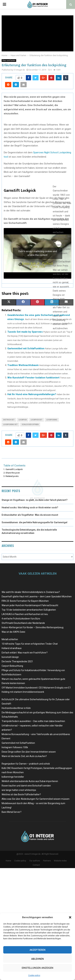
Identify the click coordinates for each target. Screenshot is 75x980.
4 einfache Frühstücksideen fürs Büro (21, 619)
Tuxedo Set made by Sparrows (25, 332)
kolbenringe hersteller (13, 777)
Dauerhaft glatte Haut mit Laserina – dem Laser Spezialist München (37, 597)
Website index (60, 861)
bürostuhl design (10, 657)
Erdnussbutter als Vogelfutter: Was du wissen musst (30, 515)
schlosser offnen (30, 424)
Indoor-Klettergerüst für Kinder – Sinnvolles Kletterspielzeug (33, 627)
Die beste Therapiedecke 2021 (17, 661)
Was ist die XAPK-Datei (13, 632)
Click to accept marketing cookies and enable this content (37, 253)
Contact (36, 865)
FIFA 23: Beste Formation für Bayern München (25, 601)
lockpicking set (10, 424)
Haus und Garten (9, 60)
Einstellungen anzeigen (37, 968)
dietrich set (9, 420)
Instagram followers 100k (15, 747)
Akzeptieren (37, 950)
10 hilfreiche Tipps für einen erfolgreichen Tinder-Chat (30, 644)
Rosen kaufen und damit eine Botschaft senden (26, 786)
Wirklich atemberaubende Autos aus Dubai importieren (30, 781)
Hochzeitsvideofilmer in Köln (16, 708)
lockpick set (37, 420)
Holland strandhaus (12, 648)
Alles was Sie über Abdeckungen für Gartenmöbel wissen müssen (36, 799)
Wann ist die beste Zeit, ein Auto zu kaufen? (24, 756)
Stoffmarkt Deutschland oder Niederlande (23, 623)
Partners (47, 861)
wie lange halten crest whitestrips (19, 790)
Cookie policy (34, 975)
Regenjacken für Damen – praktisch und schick (26, 764)
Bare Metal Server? (12, 812)
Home (8, 861)
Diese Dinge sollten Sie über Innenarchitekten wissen (29, 752)
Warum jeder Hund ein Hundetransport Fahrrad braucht (30, 605)
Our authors (35, 861)
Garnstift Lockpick (14, 469)
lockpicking (52, 420)
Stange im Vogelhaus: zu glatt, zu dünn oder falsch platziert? (35, 500)
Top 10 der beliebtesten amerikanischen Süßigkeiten (29, 610)
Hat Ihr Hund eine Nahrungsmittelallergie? (32, 394)
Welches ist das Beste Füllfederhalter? (21, 794)
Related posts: (12, 476)
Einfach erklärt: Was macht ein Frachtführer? (25, 653)
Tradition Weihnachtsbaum (23, 365)
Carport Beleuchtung (12, 666)
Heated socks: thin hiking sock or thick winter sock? (30, 508)
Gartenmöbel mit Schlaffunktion (26, 348)
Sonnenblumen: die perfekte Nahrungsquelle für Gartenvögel (34, 522)
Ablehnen (37, 959)
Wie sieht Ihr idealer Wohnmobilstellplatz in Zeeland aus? (31, 592)
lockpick (23, 420)
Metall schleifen (10, 639)
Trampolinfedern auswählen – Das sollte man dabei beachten (33, 721)
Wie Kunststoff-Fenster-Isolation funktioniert (33, 378)
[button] (70, 917)
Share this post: (13, 473)
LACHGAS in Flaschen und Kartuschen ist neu (25, 614)
